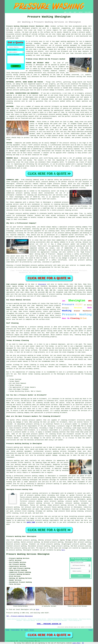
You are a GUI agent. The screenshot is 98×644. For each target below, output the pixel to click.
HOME (65, 12)
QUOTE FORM (31, 522)
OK (83, 643)
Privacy (91, 630)
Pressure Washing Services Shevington (28, 554)
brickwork (53, 116)
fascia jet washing (38, 505)
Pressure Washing (15, 630)
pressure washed (64, 164)
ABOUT (75, 12)
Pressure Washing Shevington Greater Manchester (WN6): (28, 26)
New (22, 630)
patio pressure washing (54, 501)
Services (32, 630)
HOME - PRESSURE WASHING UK (49, 624)
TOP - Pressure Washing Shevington (20, 616)
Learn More (76, 643)
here (63, 550)
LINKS (70, 12)
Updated (26, 630)
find (12, 540)
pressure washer (85, 32)
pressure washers (38, 434)
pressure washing (27, 73)
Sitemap (7, 630)
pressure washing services (39, 503)
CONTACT (81, 12)
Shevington (42, 284)
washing (40, 86)
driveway (29, 65)
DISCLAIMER (88, 12)
